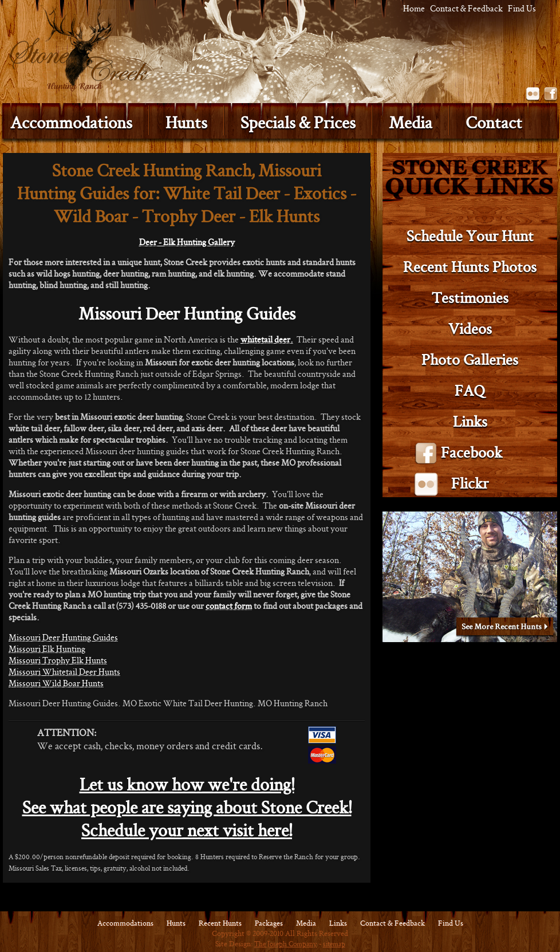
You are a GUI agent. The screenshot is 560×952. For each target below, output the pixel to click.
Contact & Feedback (466, 8)
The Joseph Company (286, 944)
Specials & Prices (298, 122)
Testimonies (470, 298)
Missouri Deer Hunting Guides (63, 637)
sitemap (334, 944)
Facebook (551, 94)
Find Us (522, 8)
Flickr (533, 94)
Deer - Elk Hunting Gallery (187, 242)
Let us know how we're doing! (187, 784)
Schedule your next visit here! (187, 830)
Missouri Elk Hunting (47, 649)
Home (414, 8)
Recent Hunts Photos (470, 267)
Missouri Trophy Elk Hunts (58, 660)
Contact (494, 122)
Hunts (186, 122)
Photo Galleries (470, 359)
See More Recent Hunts (505, 628)
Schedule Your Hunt (470, 236)
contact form (229, 606)
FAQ (470, 390)
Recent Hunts (220, 923)
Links (470, 421)
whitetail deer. (267, 339)
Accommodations (125, 923)
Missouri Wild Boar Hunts (56, 683)
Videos (470, 329)
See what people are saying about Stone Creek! (187, 807)
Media (411, 122)
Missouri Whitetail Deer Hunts (64, 672)
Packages (269, 923)
